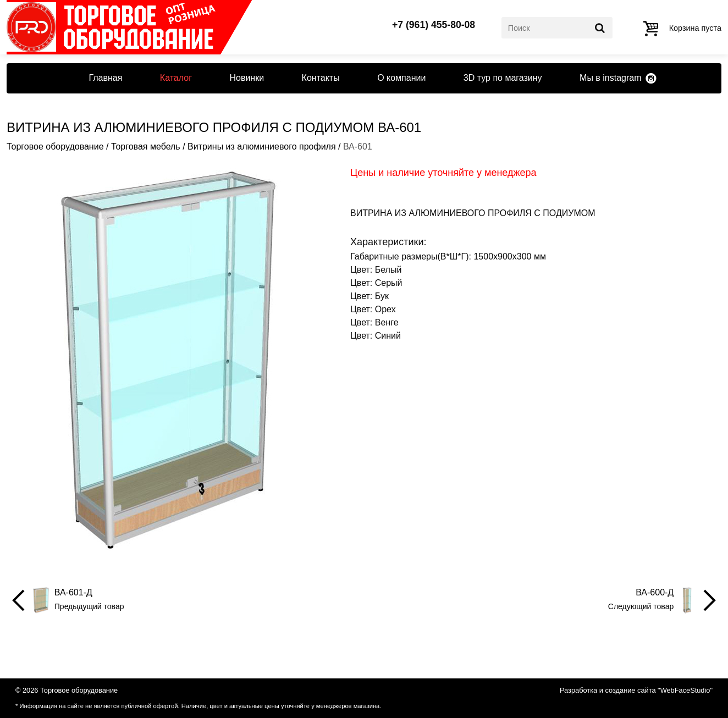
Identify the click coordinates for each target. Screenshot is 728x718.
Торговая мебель (146, 147)
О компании (401, 78)
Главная (105, 78)
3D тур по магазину (503, 78)
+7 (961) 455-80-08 (434, 25)
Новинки (247, 78)
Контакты (321, 78)
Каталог (176, 78)
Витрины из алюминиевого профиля (262, 147)
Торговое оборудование (55, 147)
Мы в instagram (610, 78)
